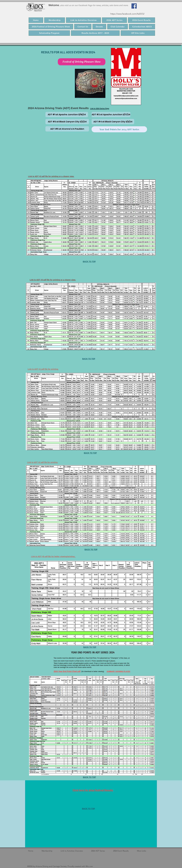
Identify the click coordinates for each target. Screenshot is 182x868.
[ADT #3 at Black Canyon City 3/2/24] (67, 122)
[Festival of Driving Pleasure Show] (82, 62)
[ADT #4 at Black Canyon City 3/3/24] (113, 122)
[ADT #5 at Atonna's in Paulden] (67, 129)
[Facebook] (134, 6)
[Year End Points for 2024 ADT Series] (119, 129)
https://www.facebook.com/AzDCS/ (127, 14)
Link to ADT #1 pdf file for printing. (43, 369)
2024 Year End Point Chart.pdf (67, 671)
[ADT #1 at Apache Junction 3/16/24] (67, 115)
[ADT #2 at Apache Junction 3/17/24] (111, 115)
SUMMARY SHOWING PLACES (118, 671)
